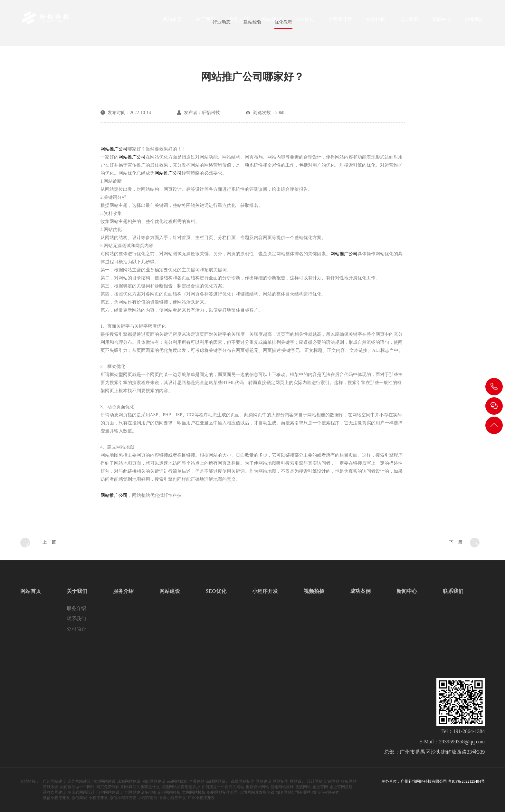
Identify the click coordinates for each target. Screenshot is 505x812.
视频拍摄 (376, 21)
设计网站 (315, 781)
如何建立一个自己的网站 (223, 787)
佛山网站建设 (154, 781)
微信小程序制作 (326, 792)
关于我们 (205, 21)
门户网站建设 (108, 792)
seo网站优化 (177, 781)
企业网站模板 (169, 792)
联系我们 (475, 21)
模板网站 (349, 781)
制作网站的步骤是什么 (140, 787)
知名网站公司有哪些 (293, 792)
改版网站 (303, 787)
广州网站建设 (54, 781)
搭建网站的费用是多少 (181, 787)
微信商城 (79, 798)
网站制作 (281, 781)
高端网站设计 (218, 781)
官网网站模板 (194, 792)
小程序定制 (148, 798)
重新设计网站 (257, 787)
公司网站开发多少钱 (257, 792)
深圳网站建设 (104, 781)
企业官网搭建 (341, 787)
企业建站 (197, 781)
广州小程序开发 (201, 798)
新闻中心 (442, 21)
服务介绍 (239, 21)
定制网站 (332, 781)
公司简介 (76, 629)
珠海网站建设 (129, 781)
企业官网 (320, 787)
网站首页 (172, 21)
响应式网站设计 (81, 792)
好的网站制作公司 (223, 792)
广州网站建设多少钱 (138, 792)
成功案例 (409, 21)
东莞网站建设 (79, 781)
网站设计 (298, 781)
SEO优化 (305, 21)
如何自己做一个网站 (77, 787)
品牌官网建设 (54, 792)
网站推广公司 (114, 149)
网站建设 (272, 21)
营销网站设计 (282, 787)
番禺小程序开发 (173, 798)
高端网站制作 (243, 781)
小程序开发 (340, 21)
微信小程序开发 (56, 798)
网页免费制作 (108, 787)
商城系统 (51, 787)
